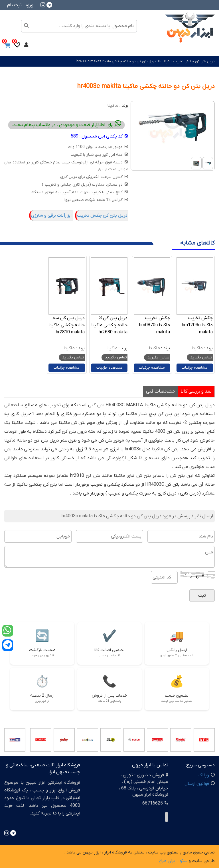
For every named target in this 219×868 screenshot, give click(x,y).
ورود (29, 5)
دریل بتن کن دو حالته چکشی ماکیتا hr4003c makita (116, 61)
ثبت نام (14, 5)
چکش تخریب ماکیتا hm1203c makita (197, 325)
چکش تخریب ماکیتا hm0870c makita (155, 325)
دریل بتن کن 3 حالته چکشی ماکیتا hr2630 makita (109, 325)
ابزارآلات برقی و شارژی (51, 216)
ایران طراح (168, 861)
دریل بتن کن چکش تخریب (102, 216)
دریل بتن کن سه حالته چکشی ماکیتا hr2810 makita (67, 325)
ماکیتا (113, 106)
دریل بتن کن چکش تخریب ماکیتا (189, 61)
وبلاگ (204, 775)
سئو (184, 861)
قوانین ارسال (197, 784)
